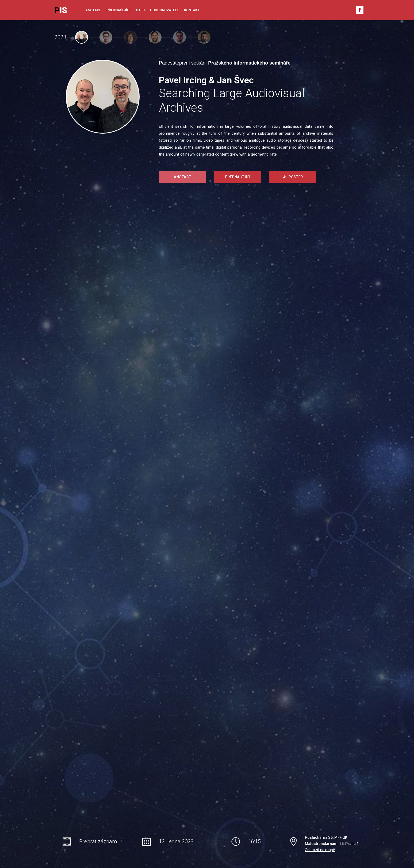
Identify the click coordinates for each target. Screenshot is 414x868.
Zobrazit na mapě (320, 850)
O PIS (140, 10)
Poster (293, 177)
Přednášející (118, 10)
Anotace (93, 10)
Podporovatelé (164, 10)
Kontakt (192, 10)
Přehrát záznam (98, 842)
